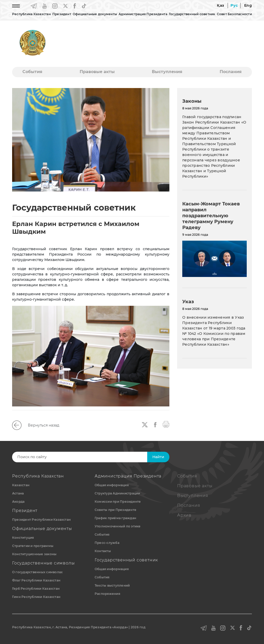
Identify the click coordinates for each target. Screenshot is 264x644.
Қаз (220, 5)
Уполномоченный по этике (118, 526)
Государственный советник (192, 14)
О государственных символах (37, 572)
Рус (234, 5)
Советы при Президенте (115, 510)
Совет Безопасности (234, 14)
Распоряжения (107, 594)
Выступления (167, 72)
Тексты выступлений (112, 585)
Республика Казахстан (31, 14)
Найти (158, 457)
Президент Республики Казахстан (41, 520)
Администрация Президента (143, 14)
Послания (231, 72)
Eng (248, 5)
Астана (18, 493)
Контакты (103, 551)
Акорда (18, 502)
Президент (62, 14)
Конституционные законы (34, 554)
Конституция (23, 538)
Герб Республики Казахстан (36, 589)
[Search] (86, 457)
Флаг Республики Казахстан (36, 580)
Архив (184, 515)
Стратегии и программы (33, 546)
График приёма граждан (115, 518)
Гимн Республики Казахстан (36, 597)
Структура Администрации (117, 493)
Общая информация (112, 485)
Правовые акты (97, 72)
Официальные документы (95, 14)
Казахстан (21, 485)
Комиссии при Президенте (118, 502)
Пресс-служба (107, 543)
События (32, 72)
